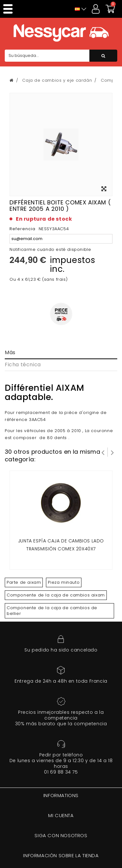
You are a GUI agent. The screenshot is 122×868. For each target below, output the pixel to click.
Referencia (22, 229)
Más (10, 352)
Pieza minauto (64, 582)
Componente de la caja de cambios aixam (56, 595)
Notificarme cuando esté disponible (50, 249)
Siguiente (112, 452)
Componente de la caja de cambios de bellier (52, 611)
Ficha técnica (23, 365)
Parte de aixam (24, 582)
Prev (103, 452)
